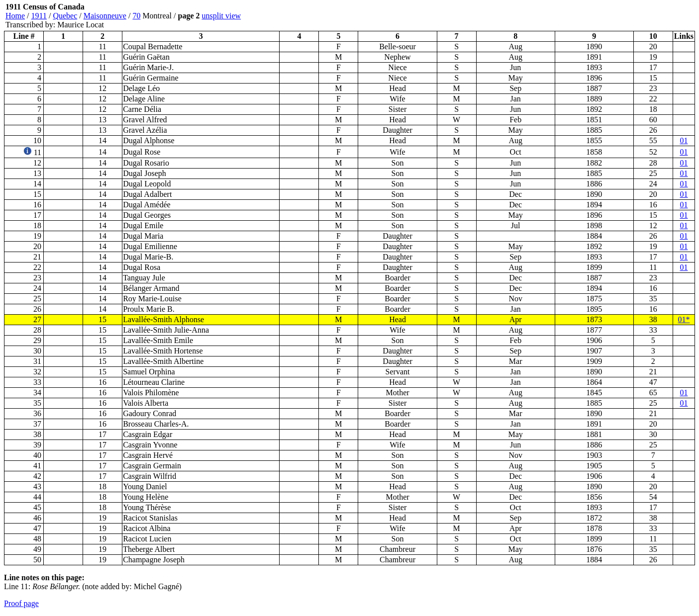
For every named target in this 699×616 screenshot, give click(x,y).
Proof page (21, 603)
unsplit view (221, 16)
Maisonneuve (105, 16)
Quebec (65, 16)
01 (684, 140)
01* (684, 319)
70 (136, 16)
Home (15, 16)
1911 (39, 16)
